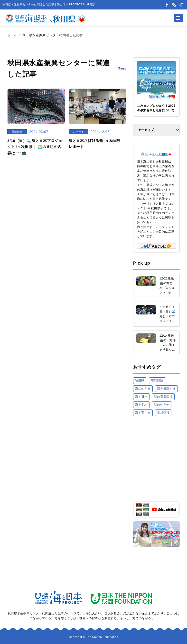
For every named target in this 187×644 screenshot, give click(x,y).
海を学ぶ (141, 405)
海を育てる (143, 413)
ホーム (12, 35)
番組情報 (163, 413)
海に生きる (143, 389)
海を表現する (166, 389)
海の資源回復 (163, 397)
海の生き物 (162, 405)
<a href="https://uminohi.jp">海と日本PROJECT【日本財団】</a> (156, 458)
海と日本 (141, 397)
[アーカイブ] (156, 130)
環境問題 (157, 381)
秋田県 (140, 381)
